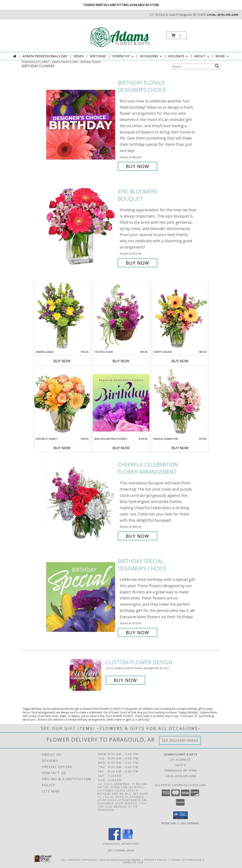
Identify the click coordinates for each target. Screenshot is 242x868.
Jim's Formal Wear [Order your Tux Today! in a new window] (121, 850)
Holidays (178, 56)
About (202, 56)
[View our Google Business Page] (127, 839)
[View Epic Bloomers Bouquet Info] (81, 227)
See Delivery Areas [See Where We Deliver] (180, 740)
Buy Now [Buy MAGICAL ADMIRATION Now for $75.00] (180, 448)
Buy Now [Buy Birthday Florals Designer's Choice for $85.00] (138, 166)
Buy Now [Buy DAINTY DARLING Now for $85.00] (180, 361)
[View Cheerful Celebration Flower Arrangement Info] (81, 500)
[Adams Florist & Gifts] (121, 34)
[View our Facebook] (115, 839)
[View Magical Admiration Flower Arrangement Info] (180, 403)
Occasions (151, 56)
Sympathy (123, 56)
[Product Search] (193, 66)
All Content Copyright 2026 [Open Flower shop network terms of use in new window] (84, 860)
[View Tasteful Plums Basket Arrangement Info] (121, 316)
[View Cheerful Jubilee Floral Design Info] (62, 316)
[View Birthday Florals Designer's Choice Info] (81, 124)
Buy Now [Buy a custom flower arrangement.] (125, 680)
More (222, 56)
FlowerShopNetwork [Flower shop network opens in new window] (124, 860)
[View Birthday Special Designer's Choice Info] (81, 597)
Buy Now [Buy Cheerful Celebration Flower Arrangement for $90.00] (138, 536)
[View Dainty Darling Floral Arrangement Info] (180, 316)
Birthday (98, 56)
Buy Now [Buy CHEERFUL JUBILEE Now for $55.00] (62, 361)
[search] (217, 66)
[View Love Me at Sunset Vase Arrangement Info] (62, 402)
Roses (79, 56)
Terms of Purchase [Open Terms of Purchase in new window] (186, 860)
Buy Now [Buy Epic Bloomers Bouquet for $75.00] (138, 263)
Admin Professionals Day (45, 56)
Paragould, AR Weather (121, 844)
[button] (176, 35)
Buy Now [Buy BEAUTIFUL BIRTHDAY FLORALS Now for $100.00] (121, 448)
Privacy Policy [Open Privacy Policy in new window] (156, 860)
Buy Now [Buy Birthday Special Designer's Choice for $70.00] (138, 632)
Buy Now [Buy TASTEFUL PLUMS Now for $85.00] (121, 361)
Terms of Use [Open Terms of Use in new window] (133, 862)
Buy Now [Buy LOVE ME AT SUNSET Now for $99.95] (62, 448)
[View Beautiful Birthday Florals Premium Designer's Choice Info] (121, 403)
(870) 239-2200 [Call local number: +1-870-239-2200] (228, 15)
